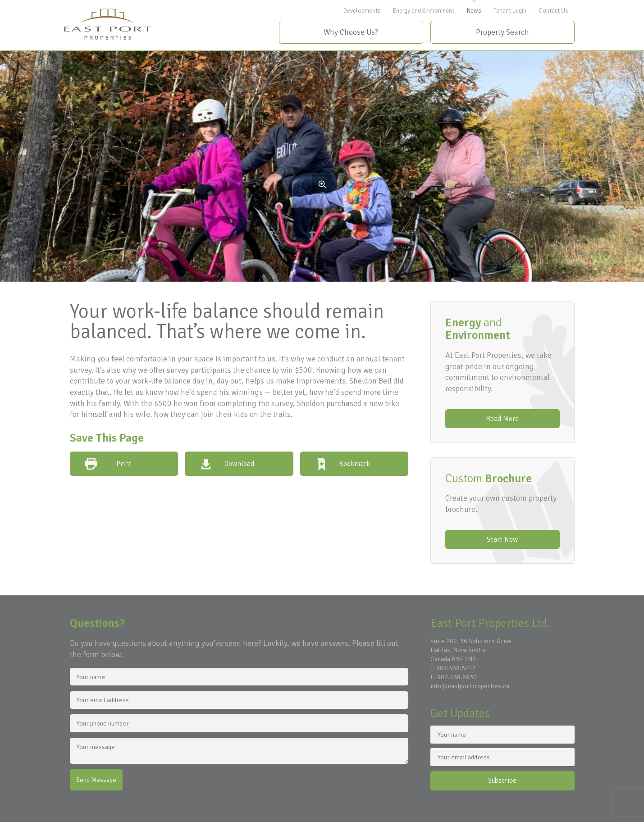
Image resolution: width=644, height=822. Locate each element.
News (474, 11)
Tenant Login (510, 11)
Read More (502, 419)
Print (124, 464)
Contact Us (553, 11)
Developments (362, 11)
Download (239, 464)
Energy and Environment (424, 11)
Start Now (502, 539)
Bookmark (354, 464)
